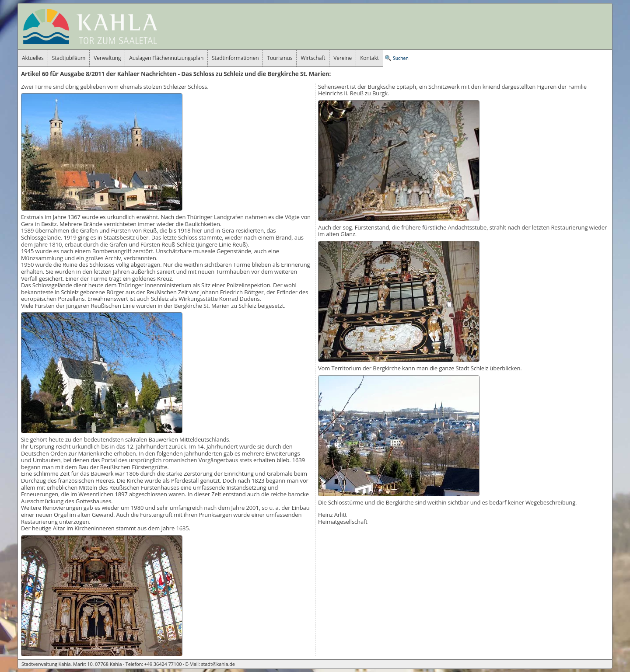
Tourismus (280, 58)
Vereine (343, 58)
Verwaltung (107, 58)
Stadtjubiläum (69, 58)
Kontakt (369, 58)
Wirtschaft (313, 58)
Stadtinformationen (235, 58)
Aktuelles (33, 58)
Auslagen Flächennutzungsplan (166, 58)
